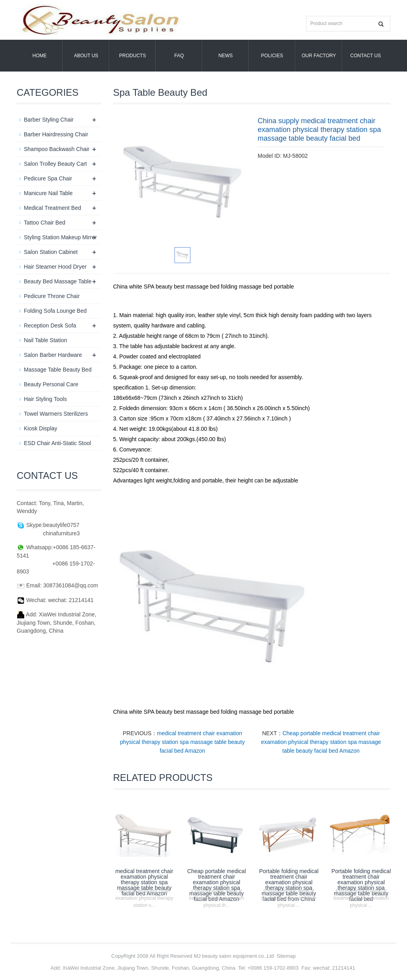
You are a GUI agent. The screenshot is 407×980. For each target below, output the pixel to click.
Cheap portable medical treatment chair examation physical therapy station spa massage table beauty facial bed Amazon (321, 742)
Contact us (365, 56)
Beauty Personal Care (51, 384)
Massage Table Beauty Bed (58, 370)
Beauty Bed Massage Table (58, 281)
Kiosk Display (41, 428)
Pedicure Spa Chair (48, 178)
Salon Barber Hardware (53, 355)
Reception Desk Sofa (50, 325)
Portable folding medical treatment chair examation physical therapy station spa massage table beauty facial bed (361, 885)
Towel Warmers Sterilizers (56, 414)
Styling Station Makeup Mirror (60, 237)
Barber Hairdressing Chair (56, 134)
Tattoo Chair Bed (45, 223)
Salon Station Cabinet (51, 252)
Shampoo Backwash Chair (57, 149)
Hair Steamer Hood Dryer (55, 267)
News (226, 56)
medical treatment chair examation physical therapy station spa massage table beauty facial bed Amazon (182, 742)
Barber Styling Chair (49, 120)
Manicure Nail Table (48, 193)
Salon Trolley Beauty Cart (55, 164)
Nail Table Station (46, 340)
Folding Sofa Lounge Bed (55, 311)
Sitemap (286, 956)
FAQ (179, 56)
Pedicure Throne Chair (52, 296)
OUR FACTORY (319, 56)
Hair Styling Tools (45, 399)
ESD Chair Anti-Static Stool (57, 443)
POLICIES (272, 56)
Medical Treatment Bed (52, 208)
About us (86, 56)
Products (133, 56)
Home (40, 56)
